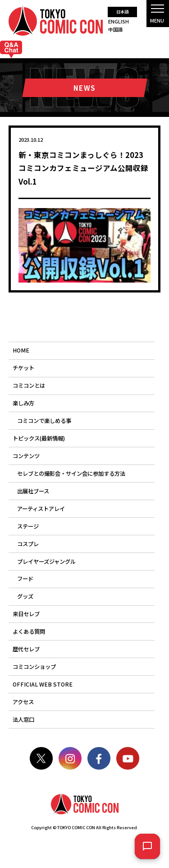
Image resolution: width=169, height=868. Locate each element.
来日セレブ (26, 614)
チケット (23, 368)
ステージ (28, 526)
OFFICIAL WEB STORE (43, 684)
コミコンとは (29, 385)
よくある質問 (29, 631)
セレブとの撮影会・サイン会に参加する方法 (71, 473)
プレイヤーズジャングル (46, 562)
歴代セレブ (26, 649)
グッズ (25, 596)
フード (25, 579)
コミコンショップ (34, 667)
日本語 (122, 12)
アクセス (23, 702)
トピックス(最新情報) (39, 438)
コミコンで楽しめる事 (44, 421)
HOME (21, 350)
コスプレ (28, 544)
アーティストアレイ (41, 509)
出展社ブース (33, 491)
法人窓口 (23, 719)
